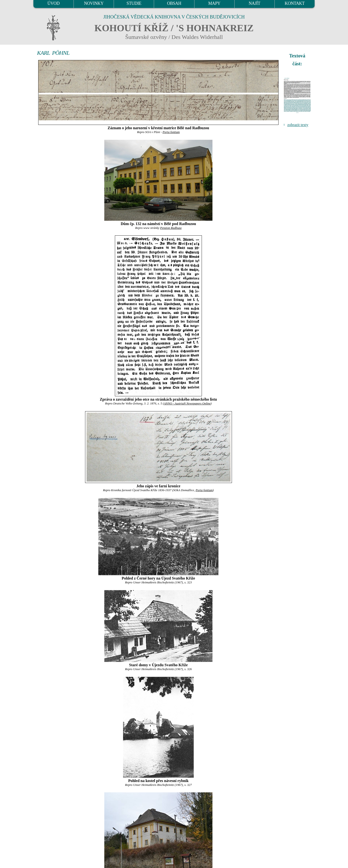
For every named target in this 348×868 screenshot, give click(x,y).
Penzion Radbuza (171, 228)
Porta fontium (171, 132)
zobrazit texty (298, 125)
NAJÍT (255, 3)
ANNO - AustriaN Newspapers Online (187, 403)
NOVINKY (94, 3)
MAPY (214, 3)
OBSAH (174, 3)
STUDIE (134, 3)
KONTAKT (295, 3)
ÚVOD (53, 3)
